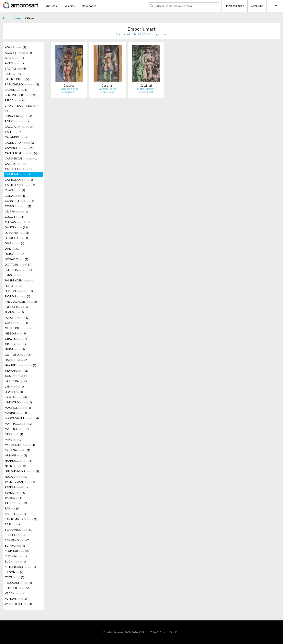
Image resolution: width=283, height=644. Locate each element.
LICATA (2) (17, 397)
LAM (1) (14, 386)
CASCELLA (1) (18, 169)
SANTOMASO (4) (21, 519)
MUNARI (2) (16, 455)
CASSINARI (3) (18, 174)
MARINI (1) (16, 413)
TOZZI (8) (15, 577)
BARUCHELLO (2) (22, 84)
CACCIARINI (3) (19, 127)
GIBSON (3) (15, 333)
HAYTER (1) (21, 365)
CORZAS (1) (18, 206)
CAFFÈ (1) (14, 132)
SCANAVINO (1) (19, 530)
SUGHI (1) (15, 561)
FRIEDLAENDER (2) (21, 302)
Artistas (51, 6)
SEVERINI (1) (16, 556)
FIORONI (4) (17, 296)
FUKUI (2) (17, 317)
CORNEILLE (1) (20, 201)
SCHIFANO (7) (17, 540)
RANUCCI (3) (16, 503)
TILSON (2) (14, 572)
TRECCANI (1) (18, 583)
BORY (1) (18, 121)
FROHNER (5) (16, 307)
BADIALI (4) (15, 68)
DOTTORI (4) (18, 264)
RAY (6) (12, 508)
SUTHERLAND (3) (20, 567)
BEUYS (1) (15, 100)
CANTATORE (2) (21, 153)
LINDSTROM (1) (18, 402)
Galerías (69, 6)
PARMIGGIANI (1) (21, 482)
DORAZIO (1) (17, 259)
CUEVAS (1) (17, 222)
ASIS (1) (14, 58)
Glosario (164, 632)
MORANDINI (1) (20, 445)
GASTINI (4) (16, 323)
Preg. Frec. (175, 632)
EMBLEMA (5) (18, 270)
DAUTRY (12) (16, 227)
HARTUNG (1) (17, 360)
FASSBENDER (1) (19, 280)
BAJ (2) (13, 74)
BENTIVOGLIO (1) (21, 95)
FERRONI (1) (19, 291)
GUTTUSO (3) (18, 355)
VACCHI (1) (16, 593)
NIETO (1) (16, 466)
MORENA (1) (17, 450)
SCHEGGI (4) (16, 535)
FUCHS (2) (14, 312)
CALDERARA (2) (19, 142)
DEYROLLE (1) (16, 238)
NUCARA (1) (16, 477)
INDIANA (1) (17, 371)
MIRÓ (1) (13, 439)
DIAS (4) (15, 243)
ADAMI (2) (15, 47)
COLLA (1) (15, 196)
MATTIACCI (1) (18, 424)
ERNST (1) (14, 275)
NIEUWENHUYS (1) (22, 471)
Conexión (257, 6)
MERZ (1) (14, 434)
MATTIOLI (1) (17, 429)
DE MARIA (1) (17, 233)
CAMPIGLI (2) (19, 148)
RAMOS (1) (14, 498)
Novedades (89, 6)
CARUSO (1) (16, 164)
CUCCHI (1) (15, 217)
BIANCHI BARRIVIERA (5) (22, 108)
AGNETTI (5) (18, 53)
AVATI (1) (14, 63)
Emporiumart (13, 18)
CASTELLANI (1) (19, 180)
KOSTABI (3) (16, 376)
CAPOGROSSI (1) (21, 158)
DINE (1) (12, 249)
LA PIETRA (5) (16, 381)
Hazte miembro (234, 6)
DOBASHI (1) (15, 254)
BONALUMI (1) (19, 116)
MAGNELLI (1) (18, 408)
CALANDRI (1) (17, 137)
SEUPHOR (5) (17, 551)
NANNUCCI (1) (19, 461)
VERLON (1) (16, 599)
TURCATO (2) (17, 588)
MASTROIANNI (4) (22, 418)
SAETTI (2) (15, 514)
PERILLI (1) (16, 492)
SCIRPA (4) (15, 546)
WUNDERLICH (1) (18, 604)
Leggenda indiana (69, 89)
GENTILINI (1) (18, 328)
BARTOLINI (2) (17, 79)
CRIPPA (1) (16, 211)
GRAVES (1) (16, 339)
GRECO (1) (15, 344)
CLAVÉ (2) (15, 190)
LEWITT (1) (14, 392)
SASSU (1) (14, 524)
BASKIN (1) (17, 90)
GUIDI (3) (15, 349)
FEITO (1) (13, 286)
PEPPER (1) (16, 487)
